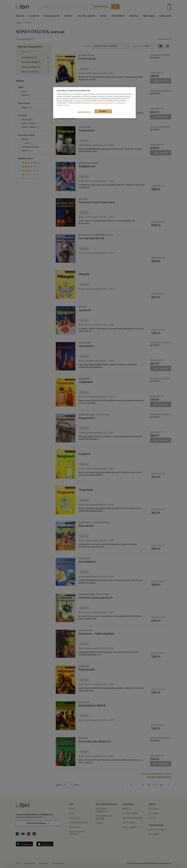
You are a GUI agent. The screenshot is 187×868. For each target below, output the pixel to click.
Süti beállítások (84, 112)
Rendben (103, 111)
